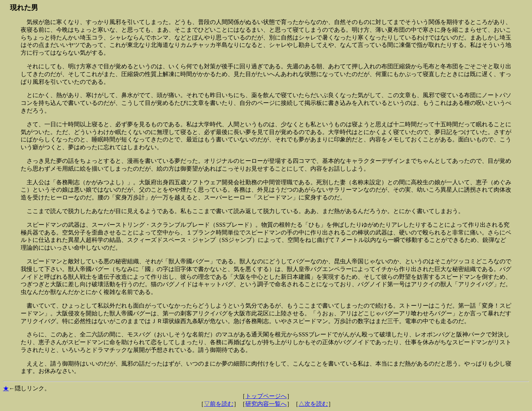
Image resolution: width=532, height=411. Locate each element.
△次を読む (313, 404)
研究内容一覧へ (266, 404)
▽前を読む (219, 404)
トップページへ (266, 396)
